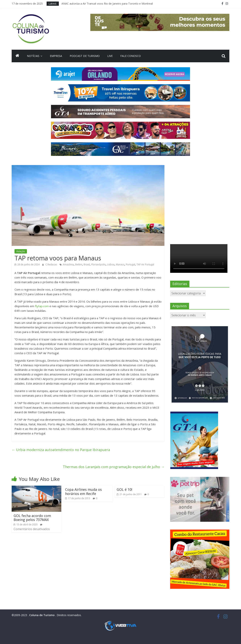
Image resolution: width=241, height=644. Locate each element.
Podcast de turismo (85, 56)
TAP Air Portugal (145, 264)
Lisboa (111, 264)
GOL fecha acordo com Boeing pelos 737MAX (32, 518)
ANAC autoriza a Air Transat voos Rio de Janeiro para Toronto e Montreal (107, 4)
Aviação (21, 251)
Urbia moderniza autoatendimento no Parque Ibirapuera (61, 450)
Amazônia (68, 264)
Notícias (33, 56)
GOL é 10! (124, 489)
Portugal (130, 264)
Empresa (56, 56)
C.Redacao (52, 264)
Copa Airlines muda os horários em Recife (83, 492)
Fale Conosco (131, 56)
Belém (79, 264)
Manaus (120, 264)
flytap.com (42, 306)
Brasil (87, 264)
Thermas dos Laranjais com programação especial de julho (114, 467)
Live (110, 56)
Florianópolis (98, 264)
